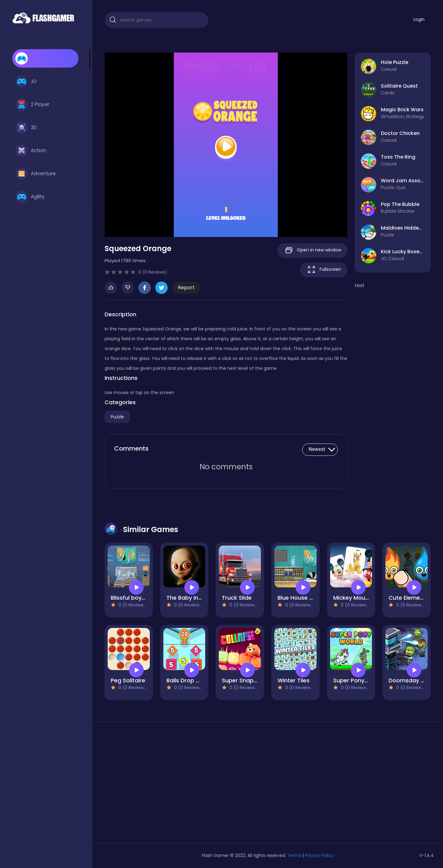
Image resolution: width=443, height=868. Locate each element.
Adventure (36, 174)
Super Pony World (358, 680)
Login (419, 19)
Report (186, 288)
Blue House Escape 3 (306, 598)
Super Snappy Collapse (254, 680)
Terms (294, 855)
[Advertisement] (156, 785)
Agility (30, 197)
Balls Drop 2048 (188, 680)
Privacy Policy (319, 855)
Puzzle (117, 417)
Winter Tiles (293, 680)
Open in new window (312, 250)
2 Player (32, 105)
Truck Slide (237, 598)
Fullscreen (324, 270)
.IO (26, 81)
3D (26, 128)
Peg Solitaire (128, 680)
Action (31, 151)
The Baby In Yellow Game (201, 598)
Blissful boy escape (137, 598)
